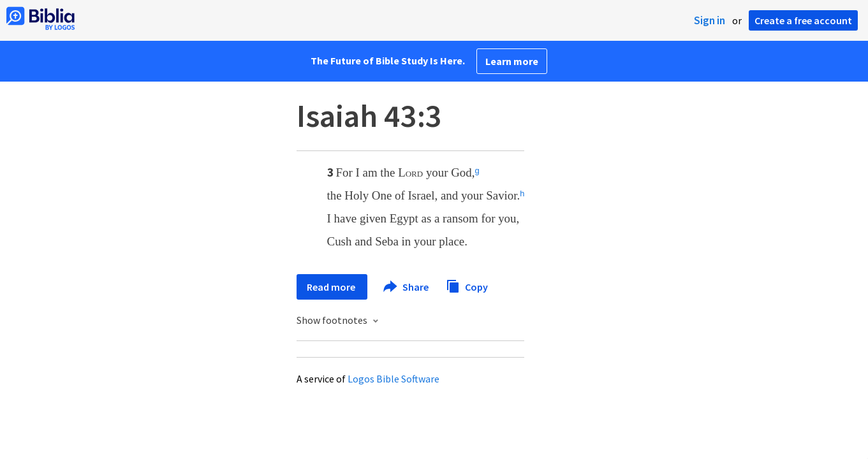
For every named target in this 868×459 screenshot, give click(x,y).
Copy (467, 285)
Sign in (710, 20)
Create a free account (803, 20)
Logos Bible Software (394, 379)
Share (407, 287)
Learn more (512, 61)
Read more (332, 287)
